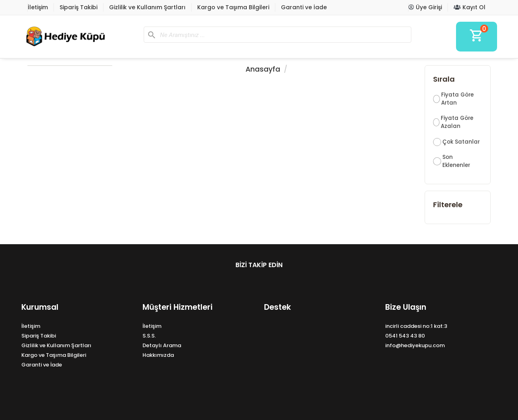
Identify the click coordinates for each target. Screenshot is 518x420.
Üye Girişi (425, 7)
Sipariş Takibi (78, 7)
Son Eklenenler (456, 161)
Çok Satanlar (461, 142)
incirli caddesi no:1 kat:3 (416, 326)
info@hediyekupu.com (415, 345)
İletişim (38, 7)
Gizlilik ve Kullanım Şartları (147, 7)
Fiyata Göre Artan (457, 99)
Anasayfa (263, 69)
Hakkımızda (158, 355)
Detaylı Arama (162, 345)
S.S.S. (149, 336)
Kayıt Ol (470, 7)
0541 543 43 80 (405, 336)
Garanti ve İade (304, 7)
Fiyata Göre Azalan (457, 122)
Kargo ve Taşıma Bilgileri (233, 7)
